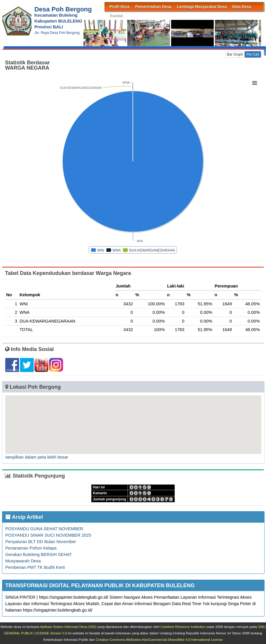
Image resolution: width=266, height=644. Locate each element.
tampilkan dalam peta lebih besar (37, 457)
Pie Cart (253, 54)
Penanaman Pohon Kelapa (31, 548)
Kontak (116, 15)
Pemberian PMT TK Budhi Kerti (35, 567)
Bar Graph (235, 54)
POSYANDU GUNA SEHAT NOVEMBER (44, 529)
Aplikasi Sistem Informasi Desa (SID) (68, 627)
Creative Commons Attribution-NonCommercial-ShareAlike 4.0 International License (159, 639)
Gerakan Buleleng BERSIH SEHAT (39, 555)
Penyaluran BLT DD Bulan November (41, 542)
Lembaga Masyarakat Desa (202, 7)
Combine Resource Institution (183, 627)
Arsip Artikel (24, 517)
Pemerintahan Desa (153, 7)
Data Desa (241, 7)
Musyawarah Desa (23, 561)
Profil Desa (120, 7)
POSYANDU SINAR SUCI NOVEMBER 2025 (48, 535)
